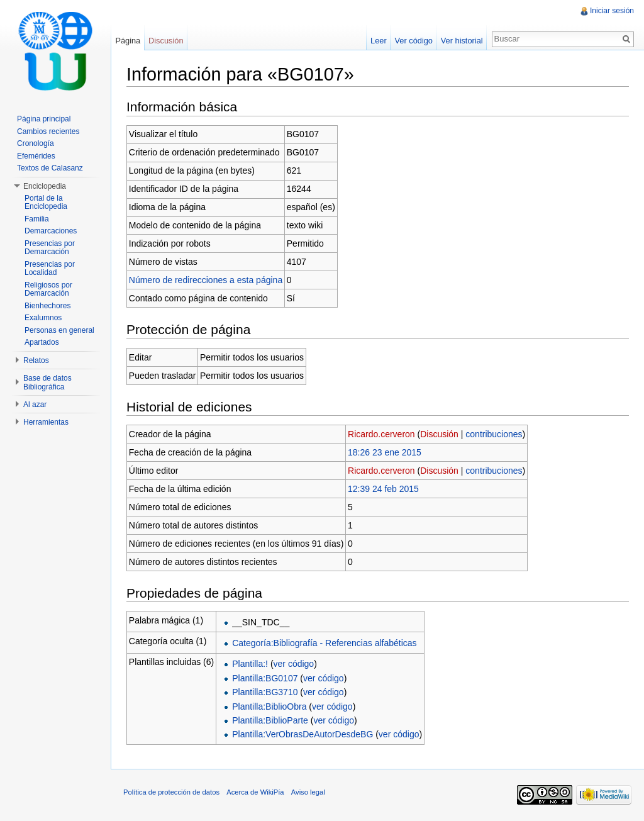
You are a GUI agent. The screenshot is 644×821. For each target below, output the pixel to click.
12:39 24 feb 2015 (383, 489)
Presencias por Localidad (50, 269)
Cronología (36, 143)
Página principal (44, 119)
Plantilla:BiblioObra (269, 707)
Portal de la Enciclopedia (46, 203)
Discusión (439, 434)
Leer (379, 41)
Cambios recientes (48, 131)
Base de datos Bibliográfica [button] (47, 383)
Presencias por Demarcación (50, 248)
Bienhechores (47, 306)
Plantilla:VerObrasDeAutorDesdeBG (303, 734)
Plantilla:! (250, 664)
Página (128, 41)
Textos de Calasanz (50, 168)
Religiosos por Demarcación (48, 289)
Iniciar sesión (612, 11)
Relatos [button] (36, 360)
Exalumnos (43, 318)
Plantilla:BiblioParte (270, 720)
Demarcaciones (51, 231)
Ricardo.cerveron (381, 434)
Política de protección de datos (171, 792)
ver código (294, 664)
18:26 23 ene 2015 (385, 452)
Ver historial (462, 41)
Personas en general (59, 330)
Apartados (42, 342)
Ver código (413, 41)
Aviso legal (308, 792)
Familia (37, 219)
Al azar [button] (35, 405)
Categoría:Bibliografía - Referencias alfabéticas (324, 643)
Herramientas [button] (46, 422)
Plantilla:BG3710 (265, 692)
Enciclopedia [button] (45, 186)
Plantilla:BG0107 (265, 678)
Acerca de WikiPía (255, 792)
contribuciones (494, 434)
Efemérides (36, 156)
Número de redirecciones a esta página (206, 280)
